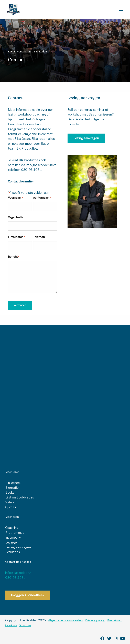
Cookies (11, 625)
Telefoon (39, 237)
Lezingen (12, 542)
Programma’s (15, 532)
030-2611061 (15, 577)
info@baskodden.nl (19, 572)
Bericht (14, 257)
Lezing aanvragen (86, 138)
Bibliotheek (13, 482)
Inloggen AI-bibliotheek (28, 595)
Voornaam (15, 198)
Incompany (13, 537)
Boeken (11, 492)
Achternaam (42, 198)
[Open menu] (120, 9)
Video (9, 502)
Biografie (12, 487)
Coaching (12, 527)
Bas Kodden (19, 9)
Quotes (11, 507)
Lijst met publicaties (20, 497)
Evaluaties (13, 552)
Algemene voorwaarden (65, 620)
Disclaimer (114, 620)
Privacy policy (95, 620)
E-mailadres (16, 237)
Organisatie (16, 217)
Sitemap (25, 625)
